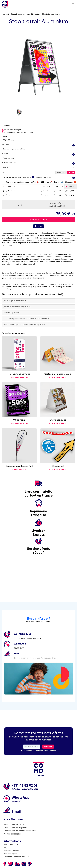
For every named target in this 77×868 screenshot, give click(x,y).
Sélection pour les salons (14, 825)
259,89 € (45, 191)
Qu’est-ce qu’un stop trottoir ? (14, 301)
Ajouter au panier (39, 220)
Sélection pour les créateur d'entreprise (20, 831)
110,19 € (58, 186)
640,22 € (10, 195)
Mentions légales (10, 854)
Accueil (6, 14)
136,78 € (45, 186)
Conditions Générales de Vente (16, 857)
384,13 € (45, 195)
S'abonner (48, 746)
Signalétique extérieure (20, 14)
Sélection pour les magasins (15, 828)
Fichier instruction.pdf (11, 130)
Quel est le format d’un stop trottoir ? (17, 307)
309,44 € (58, 195)
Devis (38, 226)
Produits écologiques (12, 834)
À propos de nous (11, 844)
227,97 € (10, 186)
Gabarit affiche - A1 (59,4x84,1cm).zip (18, 132)
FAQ (5, 847)
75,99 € (70, 186)
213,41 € (70, 195)
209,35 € (58, 191)
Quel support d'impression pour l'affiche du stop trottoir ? (25, 325)
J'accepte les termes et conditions (38, 751)
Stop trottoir (35, 14)
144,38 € (70, 191)
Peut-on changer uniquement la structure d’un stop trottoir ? (26, 318)
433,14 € (10, 191)
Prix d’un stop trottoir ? (12, 313)
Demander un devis (12, 851)
